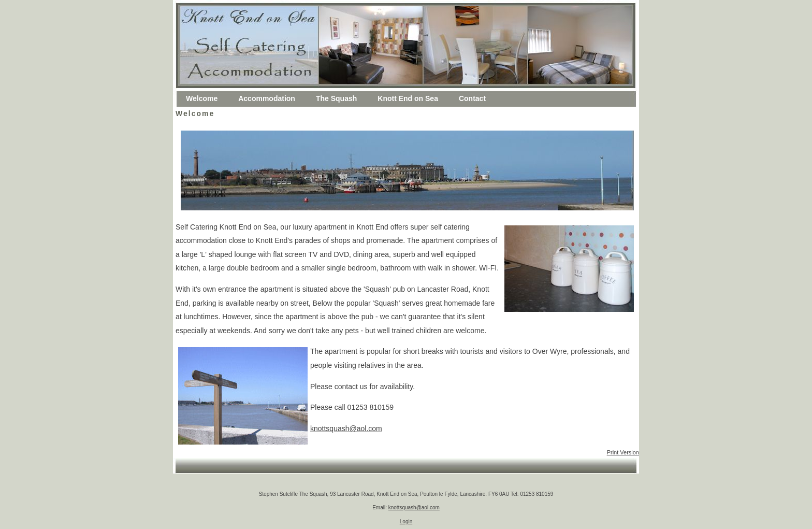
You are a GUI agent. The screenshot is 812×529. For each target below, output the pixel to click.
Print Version (623, 452)
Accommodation (267, 98)
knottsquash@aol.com (346, 428)
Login (406, 521)
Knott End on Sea (408, 98)
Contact (472, 98)
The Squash (336, 98)
